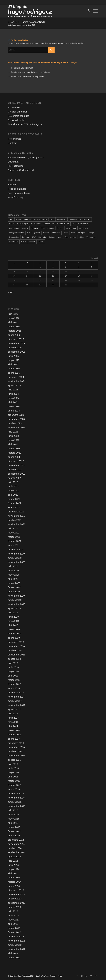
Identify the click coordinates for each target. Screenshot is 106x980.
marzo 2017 (14, 730)
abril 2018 (13, 676)
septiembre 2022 (17, 474)
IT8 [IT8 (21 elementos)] (28, 233)
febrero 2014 (15, 882)
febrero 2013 (15, 932)
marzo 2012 (14, 957)
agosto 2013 (14, 907)
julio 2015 (13, 810)
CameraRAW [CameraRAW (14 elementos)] (85, 219)
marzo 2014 (14, 878)
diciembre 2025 (16, 339)
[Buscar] (86, 11)
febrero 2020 (15, 587)
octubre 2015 (15, 802)
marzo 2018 (14, 680)
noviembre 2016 (16, 747)
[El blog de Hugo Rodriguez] (44, 11)
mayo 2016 (14, 772)
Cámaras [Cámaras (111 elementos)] (34, 228)
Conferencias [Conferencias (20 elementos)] (14, 228)
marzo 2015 (14, 827)
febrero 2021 (15, 541)
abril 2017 (13, 726)
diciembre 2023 (16, 415)
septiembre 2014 (17, 852)
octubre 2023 (15, 423)
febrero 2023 (15, 453)
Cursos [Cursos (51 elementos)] (25, 228)
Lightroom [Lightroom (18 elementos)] (36, 233)
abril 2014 (13, 873)
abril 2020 (13, 579)
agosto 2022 (14, 478)
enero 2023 (14, 457)
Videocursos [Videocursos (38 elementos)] (91, 237)
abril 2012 (13, 953)
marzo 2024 (14, 406)
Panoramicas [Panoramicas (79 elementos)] (14, 237)
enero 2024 (14, 411)
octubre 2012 (15, 945)
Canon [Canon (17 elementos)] (12, 224)
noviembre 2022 (16, 465)
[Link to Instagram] (96, 976)
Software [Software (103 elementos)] (52, 237)
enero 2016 (14, 789)
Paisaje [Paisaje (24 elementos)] (91, 233)
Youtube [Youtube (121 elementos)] (32, 241)
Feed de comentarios (19, 193)
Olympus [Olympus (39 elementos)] (82, 233)
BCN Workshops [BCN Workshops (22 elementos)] (41, 219)
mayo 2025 (14, 360)
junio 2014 (13, 865)
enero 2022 (14, 507)
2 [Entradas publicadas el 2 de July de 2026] (53, 267)
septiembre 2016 (17, 756)
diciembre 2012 (16, 936)
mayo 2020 (14, 575)
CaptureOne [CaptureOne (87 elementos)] (36, 224)
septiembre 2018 (17, 655)
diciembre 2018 (16, 642)
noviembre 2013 (16, 894)
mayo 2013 (14, 920)
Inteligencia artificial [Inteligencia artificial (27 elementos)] (17, 233)
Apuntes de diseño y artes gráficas (26, 157)
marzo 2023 (14, 448)
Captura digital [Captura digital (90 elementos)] (23, 224)
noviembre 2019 (16, 596)
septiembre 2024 (17, 381)
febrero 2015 (15, 831)
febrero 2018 (15, 684)
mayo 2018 (14, 671)
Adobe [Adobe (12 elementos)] (18, 219)
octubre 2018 (15, 650)
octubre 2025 (15, 348)
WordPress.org (16, 197)
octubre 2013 (15, 899)
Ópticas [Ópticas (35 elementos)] (41, 241)
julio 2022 (13, 482)
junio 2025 (13, 356)
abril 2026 (13, 322)
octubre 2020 (15, 558)
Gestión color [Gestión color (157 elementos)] (71, 228)
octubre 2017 (15, 701)
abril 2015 (13, 823)
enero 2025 (14, 373)
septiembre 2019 (17, 604)
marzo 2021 (14, 537)
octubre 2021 (15, 520)
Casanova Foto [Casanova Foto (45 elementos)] (63, 224)
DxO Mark (13, 162)
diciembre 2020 (16, 549)
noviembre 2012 (16, 941)
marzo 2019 (14, 629)
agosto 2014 (14, 857)
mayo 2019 (14, 621)
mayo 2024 (14, 398)
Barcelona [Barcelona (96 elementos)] (28, 219)
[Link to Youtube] (82, 976)
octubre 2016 (15, 751)
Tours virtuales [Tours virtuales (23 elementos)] (71, 237)
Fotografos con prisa (19, 116)
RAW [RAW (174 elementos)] (33, 237)
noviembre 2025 (16, 343)
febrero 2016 (15, 785)
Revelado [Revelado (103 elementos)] (42, 237)
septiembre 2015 (17, 806)
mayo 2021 (14, 533)
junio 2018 (13, 667)
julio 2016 (13, 764)
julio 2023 (13, 432)
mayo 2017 (14, 722)
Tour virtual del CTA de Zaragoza (25, 124)
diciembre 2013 (16, 890)
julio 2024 (13, 390)
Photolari (13, 143)
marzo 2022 (14, 499)
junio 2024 (13, 394)
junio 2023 (13, 436)
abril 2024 (13, 402)
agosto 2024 (14, 385)
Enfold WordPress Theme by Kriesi (49, 976)
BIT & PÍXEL (14, 107)
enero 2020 (14, 592)
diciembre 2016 (16, 743)
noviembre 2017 (16, 697)
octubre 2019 (15, 600)
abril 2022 (13, 495)
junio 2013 (13, 915)
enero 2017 (14, 739)
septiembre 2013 (17, 903)
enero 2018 (14, 688)
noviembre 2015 (16, 798)
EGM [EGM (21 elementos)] (43, 228)
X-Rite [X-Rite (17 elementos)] (23, 241)
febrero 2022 (15, 503)
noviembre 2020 (16, 554)
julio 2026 (13, 314)
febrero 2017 (15, 735)
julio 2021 (13, 528)
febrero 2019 (15, 634)
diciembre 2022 (16, 461)
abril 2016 (13, 777)
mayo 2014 (14, 869)
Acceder (12, 185)
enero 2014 (14, 886)
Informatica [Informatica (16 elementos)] (83, 228)
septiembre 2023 (17, 427)
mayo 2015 (14, 819)
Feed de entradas (17, 189)
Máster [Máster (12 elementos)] (65, 233)
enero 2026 (14, 335)
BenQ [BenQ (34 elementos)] (52, 219)
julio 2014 (13, 861)
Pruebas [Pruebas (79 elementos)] (25, 237)
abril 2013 (13, 924)
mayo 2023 (14, 440)
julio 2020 (13, 566)
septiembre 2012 (17, 949)
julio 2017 (13, 713)
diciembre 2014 (16, 840)
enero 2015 (14, 835)
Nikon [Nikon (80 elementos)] (73, 233)
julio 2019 (13, 613)
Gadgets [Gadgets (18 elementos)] (60, 228)
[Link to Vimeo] (91, 976)
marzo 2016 (14, 781)
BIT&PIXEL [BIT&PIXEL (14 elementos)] (62, 219)
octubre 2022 (15, 470)
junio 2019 (13, 617)
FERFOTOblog (16, 166)
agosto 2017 (14, 709)
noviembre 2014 (16, 844)
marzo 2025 (14, 369)
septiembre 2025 (17, 352)
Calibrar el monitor (17, 112)
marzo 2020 (14, 583)
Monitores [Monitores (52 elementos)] (56, 233)
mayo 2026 (14, 318)
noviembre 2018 (16, 646)
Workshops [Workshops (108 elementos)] (14, 241)
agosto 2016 (14, 760)
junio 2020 (13, 570)
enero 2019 (14, 638)
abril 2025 (13, 364)
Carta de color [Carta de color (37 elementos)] (49, 224)
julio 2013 (13, 911)
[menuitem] (86, 11)
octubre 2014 (15, 848)
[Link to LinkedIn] (86, 976)
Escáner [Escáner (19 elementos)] (51, 228)
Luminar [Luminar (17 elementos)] (46, 233)
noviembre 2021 (16, 516)
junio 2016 (13, 768)
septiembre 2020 (17, 562)
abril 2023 (13, 444)
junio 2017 (13, 718)
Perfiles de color (16, 120)
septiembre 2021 (17, 524)
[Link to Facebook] (77, 976)
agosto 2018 (14, 659)
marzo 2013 (14, 928)
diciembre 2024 (16, 377)
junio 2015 (13, 814)
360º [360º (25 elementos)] (11, 219)
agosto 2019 (14, 608)
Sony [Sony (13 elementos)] (60, 237)
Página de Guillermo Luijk (21, 170)
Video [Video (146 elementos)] (81, 237)
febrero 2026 (15, 331)
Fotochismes (15, 139)
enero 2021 (14, 545)
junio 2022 (13, 486)
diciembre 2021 (16, 512)
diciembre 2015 (16, 793)
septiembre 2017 (17, 705)
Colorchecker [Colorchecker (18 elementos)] (83, 224)
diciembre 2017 (16, 692)
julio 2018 (13, 663)
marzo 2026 (14, 326)
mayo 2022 (14, 491)
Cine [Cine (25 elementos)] (74, 224)
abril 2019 (13, 625)
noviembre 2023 (16, 419)
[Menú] (94, 11)
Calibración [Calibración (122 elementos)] (73, 219)
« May (11, 292)
